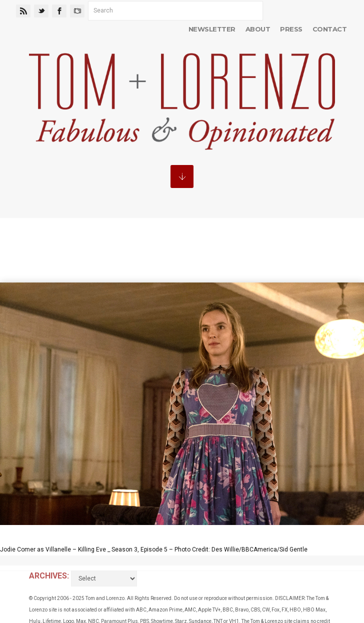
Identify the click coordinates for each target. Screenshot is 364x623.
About (258, 29)
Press (291, 29)
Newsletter (212, 29)
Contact (329, 29)
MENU (182, 176)
